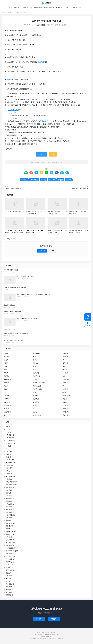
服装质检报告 (10, 518)
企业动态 (8, 493)
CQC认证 (8, 449)
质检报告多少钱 (10, 587)
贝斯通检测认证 (67, 380)
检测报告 (11, 80)
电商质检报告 (10, 546)
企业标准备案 (18, 13)
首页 (10, 7)
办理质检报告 (67, 396)
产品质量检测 (67, 406)
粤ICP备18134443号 (46, 637)
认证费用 (36, 399)
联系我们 (39, 619)
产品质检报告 (37, 416)
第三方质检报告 (10, 560)
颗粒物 (6, 373)
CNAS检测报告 (10, 441)
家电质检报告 (10, 507)
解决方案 (7, 409)
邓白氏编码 (9, 590)
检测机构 (36, 357)
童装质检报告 (10, 554)
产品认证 (7, 386)
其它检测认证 (76, 7)
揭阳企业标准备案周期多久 (80, 189)
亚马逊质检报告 (10, 477)
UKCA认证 (9, 474)
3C (63, 386)
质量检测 (36, 367)
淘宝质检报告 (10, 537)
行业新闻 (8, 573)
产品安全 (36, 406)
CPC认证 (8, 446)
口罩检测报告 (10, 502)
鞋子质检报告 (10, 593)
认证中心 (65, 377)
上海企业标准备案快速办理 (13, 189)
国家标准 (45, 122)
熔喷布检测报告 (10, 543)
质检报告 (46, 3)
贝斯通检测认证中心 (39, 383)
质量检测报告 (37, 386)
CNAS (64, 367)
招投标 (65, 393)
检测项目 (7, 360)
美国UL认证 (9, 568)
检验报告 (65, 383)
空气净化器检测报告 (12, 551)
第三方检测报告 (10, 557)
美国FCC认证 (10, 565)
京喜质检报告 (10, 491)
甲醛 (35, 393)
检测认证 (36, 360)
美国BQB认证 (10, 562)
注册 (52, 251)
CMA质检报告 (10, 438)
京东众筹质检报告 (11, 482)
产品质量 (32, 125)
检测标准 (7, 364)
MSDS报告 (9, 468)
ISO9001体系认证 (11, 463)
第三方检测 (37, 377)
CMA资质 (7, 403)
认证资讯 (8, 579)
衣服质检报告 (10, 576)
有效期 (35, 380)
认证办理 (7, 393)
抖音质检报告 (10, 513)
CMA (5, 367)
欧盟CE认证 (9, 526)
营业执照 (41, 62)
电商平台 (7, 383)
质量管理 (65, 416)
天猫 (5, 370)
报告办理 (65, 364)
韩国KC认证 (9, 595)
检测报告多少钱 (10, 524)
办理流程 (7, 377)
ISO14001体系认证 (11, 460)
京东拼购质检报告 (11, 485)
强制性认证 (66, 412)
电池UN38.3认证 (11, 548)
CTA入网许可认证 (11, 452)
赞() (64, 25)
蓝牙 (5, 416)
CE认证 (65, 370)
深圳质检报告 (10, 540)
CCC (5, 390)
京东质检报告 (26, 7)
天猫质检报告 (38, 7)
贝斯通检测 (37, 354)
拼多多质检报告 (49, 7)
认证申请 (36, 403)
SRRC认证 (59, 7)
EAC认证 (8, 455)
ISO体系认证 (9, 466)
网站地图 (53, 633)
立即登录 (42, 251)
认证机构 (36, 373)
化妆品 (35, 412)
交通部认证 (9, 480)
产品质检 (65, 409)
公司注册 (18, 62)
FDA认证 (8, 457)
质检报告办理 (8, 380)
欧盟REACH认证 (11, 532)
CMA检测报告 (10, 435)
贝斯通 (6, 354)
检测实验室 (7, 412)
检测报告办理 (8, 406)
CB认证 (8, 430)
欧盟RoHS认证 (10, 535)
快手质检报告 (10, 510)
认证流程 (7, 396)
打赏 (53, 155)
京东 (35, 370)
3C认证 (65, 399)
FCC (34, 409)
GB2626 (65, 403)
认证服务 (36, 396)
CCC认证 (67, 7)
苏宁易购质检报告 (11, 571)
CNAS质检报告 (10, 444)
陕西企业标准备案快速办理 (47, 22)
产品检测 (65, 373)
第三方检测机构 (38, 390)
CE (63, 360)
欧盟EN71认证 (10, 529)
